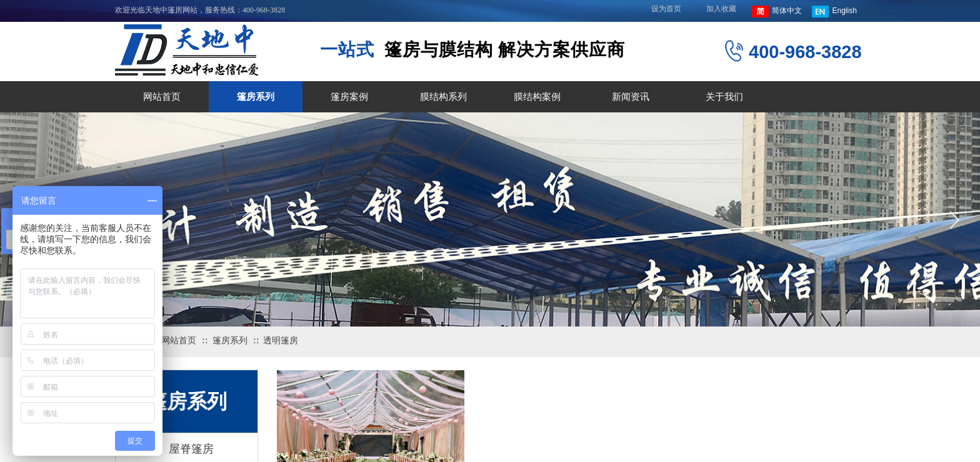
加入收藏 (721, 9)
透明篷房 (281, 341)
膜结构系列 (443, 97)
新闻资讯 (631, 97)
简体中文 (777, 12)
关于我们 (724, 97)
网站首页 (162, 97)
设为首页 (666, 9)
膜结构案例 (537, 97)
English (834, 12)
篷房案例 (349, 97)
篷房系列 (256, 97)
